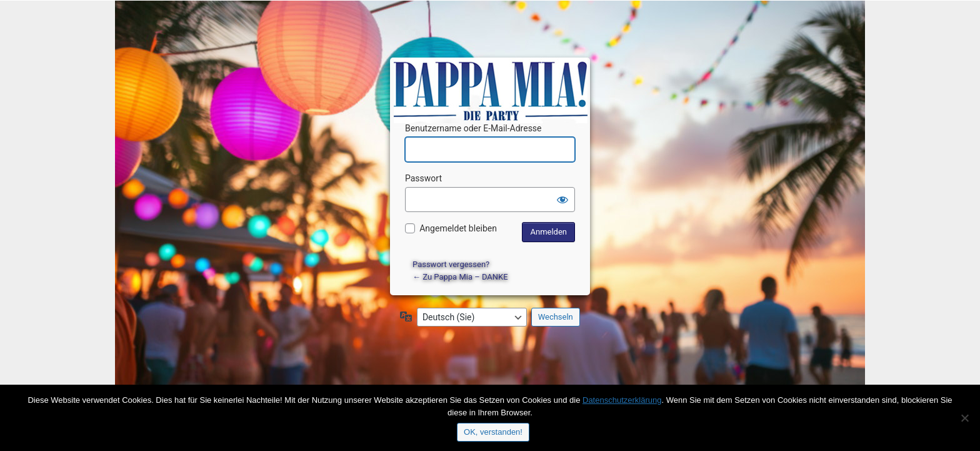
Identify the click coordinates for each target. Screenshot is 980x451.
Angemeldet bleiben (458, 228)
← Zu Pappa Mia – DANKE (460, 277)
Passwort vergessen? (451, 264)
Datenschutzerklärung (622, 400)
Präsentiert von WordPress (492, 79)
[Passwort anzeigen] (562, 200)
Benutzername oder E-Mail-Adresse (473, 128)
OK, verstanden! (493, 432)
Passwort (423, 178)
